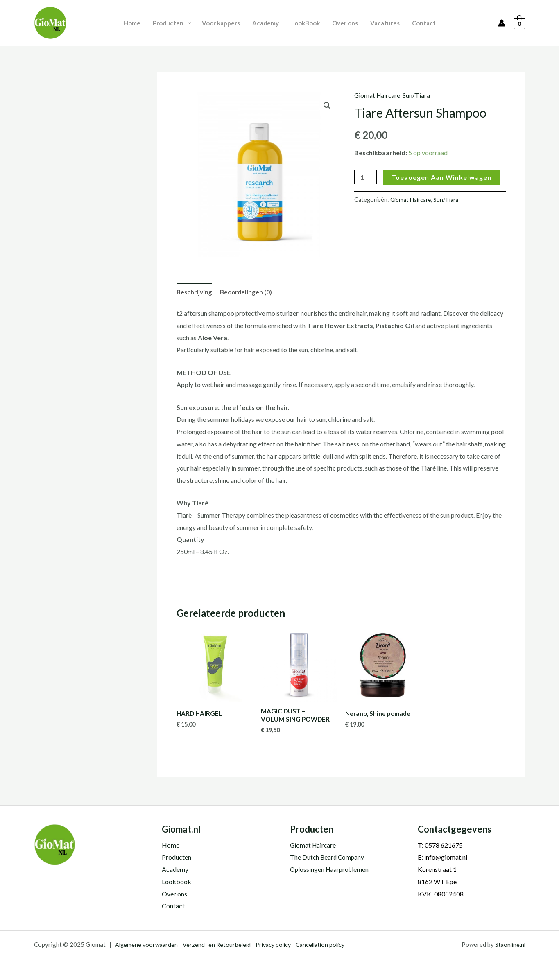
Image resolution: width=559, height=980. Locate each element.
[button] (327, 106)
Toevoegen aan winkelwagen (443, 177)
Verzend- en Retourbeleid (219, 944)
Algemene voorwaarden (147, 944)
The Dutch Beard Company (328, 857)
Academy (175, 869)
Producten (177, 857)
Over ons (174, 894)
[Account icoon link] (502, 23)
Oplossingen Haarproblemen (331, 869)
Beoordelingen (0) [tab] (249, 292)
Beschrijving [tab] (195, 292)
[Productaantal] (366, 177)
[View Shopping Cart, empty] (519, 23)
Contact (173, 906)
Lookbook (177, 882)
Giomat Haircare (378, 95)
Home (171, 845)
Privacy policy (278, 944)
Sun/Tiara (418, 95)
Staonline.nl (509, 944)
